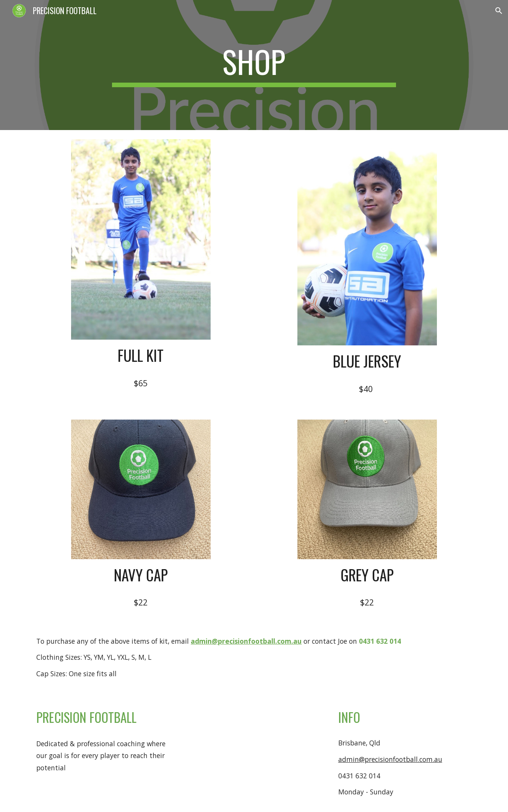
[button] (499, 11)
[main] (254, 65)
